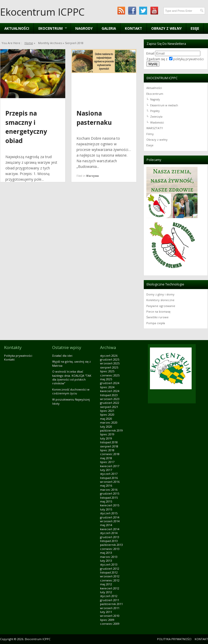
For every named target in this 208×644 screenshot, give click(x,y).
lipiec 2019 (107, 434)
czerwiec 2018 (110, 454)
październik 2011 (111, 604)
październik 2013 (111, 545)
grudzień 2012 (110, 569)
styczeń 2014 (109, 533)
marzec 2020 (109, 422)
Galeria (109, 28)
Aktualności (17, 28)
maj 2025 (106, 379)
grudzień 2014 (110, 517)
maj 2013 (106, 553)
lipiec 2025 (107, 371)
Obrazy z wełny (166, 28)
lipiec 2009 (107, 620)
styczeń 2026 (109, 356)
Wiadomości (157, 122)
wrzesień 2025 (110, 363)
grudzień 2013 (110, 537)
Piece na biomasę (158, 311)
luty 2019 (106, 438)
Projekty (155, 111)
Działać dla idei (62, 356)
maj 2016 (106, 485)
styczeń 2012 (109, 596)
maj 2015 (106, 501)
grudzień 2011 (110, 600)
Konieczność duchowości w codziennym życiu (71, 391)
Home (29, 43)
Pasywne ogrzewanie (161, 306)
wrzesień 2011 (110, 608)
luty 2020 (106, 427)
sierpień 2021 (109, 407)
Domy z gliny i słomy (160, 294)
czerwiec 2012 (110, 580)
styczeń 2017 (109, 474)
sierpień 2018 (109, 446)
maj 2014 (106, 525)
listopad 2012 (109, 572)
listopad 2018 (109, 442)
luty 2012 (106, 592)
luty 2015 (106, 509)
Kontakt (133, 28)
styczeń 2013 (109, 564)
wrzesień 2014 (110, 521)
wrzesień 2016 (110, 482)
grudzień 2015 (110, 493)
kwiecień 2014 (110, 529)
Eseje (195, 28)
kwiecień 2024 (110, 391)
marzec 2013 (109, 557)
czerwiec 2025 (110, 375)
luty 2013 (106, 561)
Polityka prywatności (18, 356)
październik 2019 (111, 430)
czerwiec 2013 (110, 549)
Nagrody (84, 28)
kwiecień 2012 (110, 588)
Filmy (150, 134)
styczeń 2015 (109, 513)
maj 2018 (106, 458)
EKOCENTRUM (50, 28)
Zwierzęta (156, 117)
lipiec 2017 (107, 462)
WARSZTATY (155, 128)
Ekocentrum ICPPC (42, 12)
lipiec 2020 (107, 415)
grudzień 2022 (110, 403)
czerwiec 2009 (110, 624)
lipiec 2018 (107, 450)
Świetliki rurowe (157, 317)
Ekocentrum (155, 94)
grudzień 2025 (110, 359)
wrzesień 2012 (110, 576)
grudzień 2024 (110, 383)
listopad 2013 (109, 541)
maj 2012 (106, 584)
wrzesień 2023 (110, 399)
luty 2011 (106, 612)
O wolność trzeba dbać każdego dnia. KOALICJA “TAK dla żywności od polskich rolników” (72, 377)
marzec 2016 (109, 490)
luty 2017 (106, 470)
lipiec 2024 (107, 387)
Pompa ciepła (156, 323)
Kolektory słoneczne (160, 300)
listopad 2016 (109, 478)
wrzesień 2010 (110, 616)
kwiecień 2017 (110, 466)
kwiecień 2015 (110, 505)
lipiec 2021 (107, 411)
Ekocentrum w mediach (164, 105)
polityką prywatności (188, 59)
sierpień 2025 (109, 367)
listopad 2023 (109, 395)
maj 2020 (106, 419)
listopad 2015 (109, 498)
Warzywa (92, 176)
